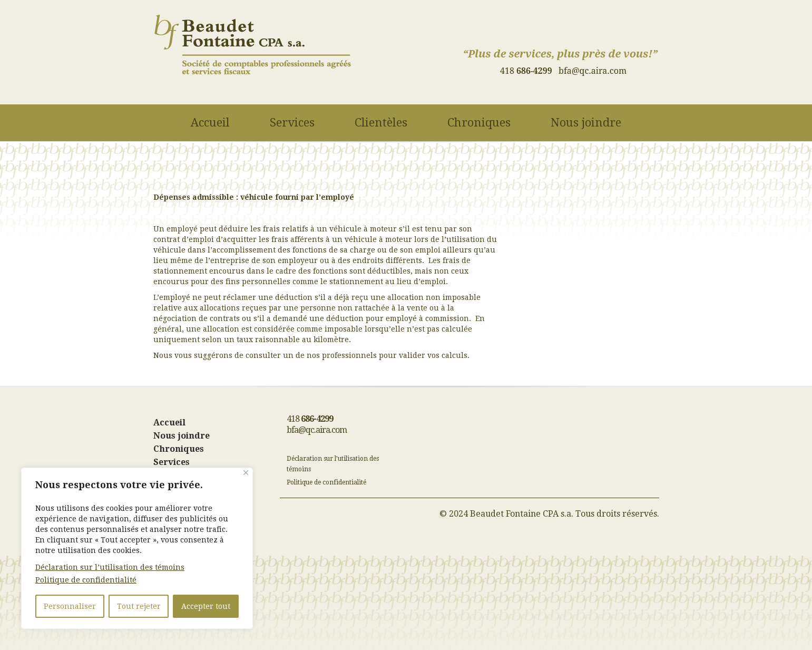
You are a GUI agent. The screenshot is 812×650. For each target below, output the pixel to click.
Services (292, 123)
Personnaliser (70, 606)
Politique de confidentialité (86, 580)
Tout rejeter (139, 606)
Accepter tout (206, 606)
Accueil (210, 123)
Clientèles (381, 123)
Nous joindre (586, 123)
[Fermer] (246, 473)
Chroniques (479, 123)
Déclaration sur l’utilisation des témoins (110, 567)
